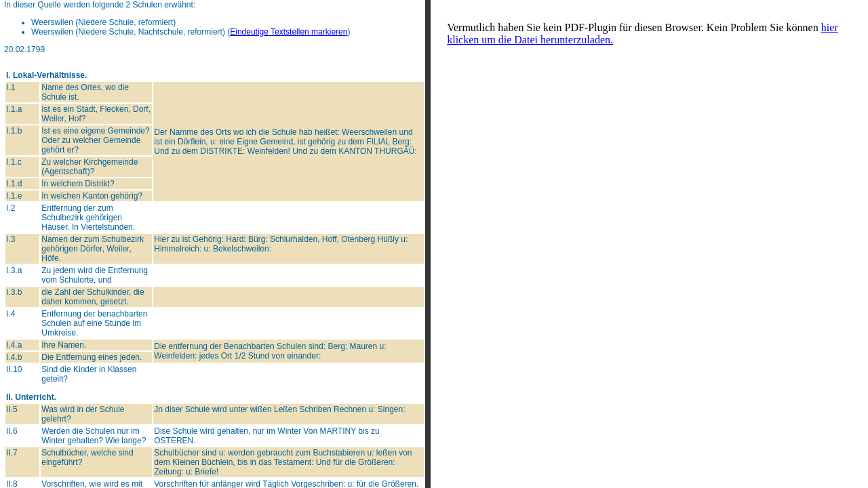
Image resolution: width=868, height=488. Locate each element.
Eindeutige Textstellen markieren (289, 32)
